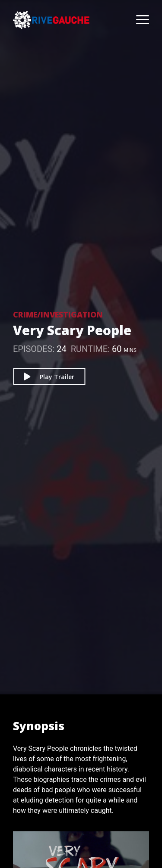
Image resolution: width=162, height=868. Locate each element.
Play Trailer (49, 377)
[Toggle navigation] (138, 20)
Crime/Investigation (58, 314)
